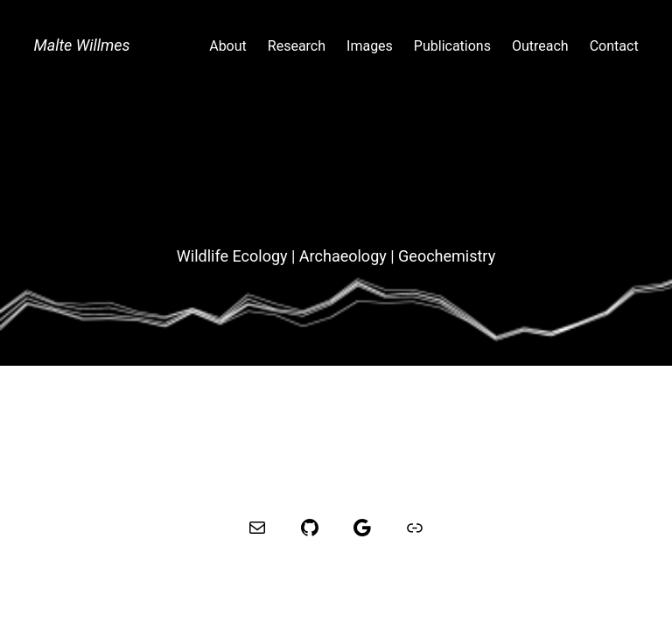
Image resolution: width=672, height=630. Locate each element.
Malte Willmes (81, 45)
